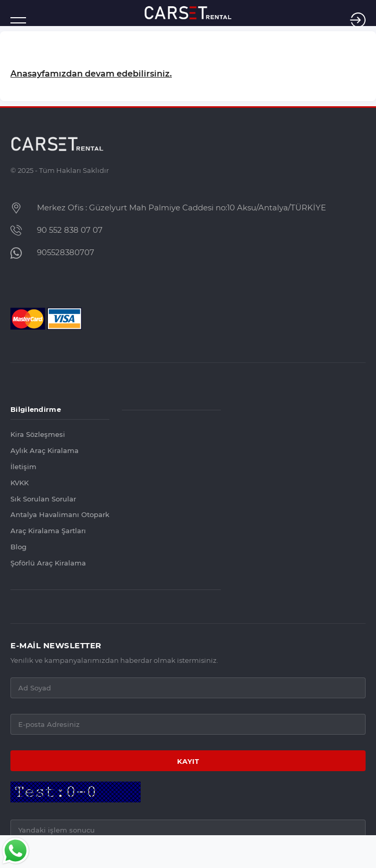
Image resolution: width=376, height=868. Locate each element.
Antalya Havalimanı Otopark (60, 515)
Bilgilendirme (36, 409)
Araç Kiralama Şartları (48, 531)
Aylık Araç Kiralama (45, 451)
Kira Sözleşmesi (38, 435)
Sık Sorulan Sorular (43, 499)
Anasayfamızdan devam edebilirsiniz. (91, 74)
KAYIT (188, 761)
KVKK (20, 483)
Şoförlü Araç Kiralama (48, 563)
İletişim (23, 467)
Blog (18, 547)
